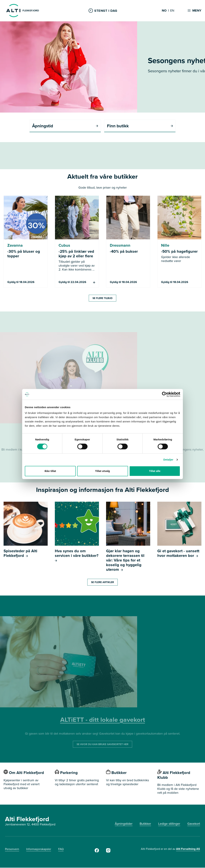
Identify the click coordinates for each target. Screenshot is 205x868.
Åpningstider (124, 824)
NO (164, 11)
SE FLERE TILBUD (102, 298)
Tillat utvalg (102, 471)
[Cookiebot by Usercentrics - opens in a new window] (165, 394)
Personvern (12, 849)
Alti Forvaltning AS (188, 849)
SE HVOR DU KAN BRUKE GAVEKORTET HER (102, 745)
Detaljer (168, 460)
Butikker (145, 824)
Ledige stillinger (169, 824)
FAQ (61, 849)
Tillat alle (155, 471)
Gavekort (194, 824)
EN (172, 11)
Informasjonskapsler (39, 849)
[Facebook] (97, 852)
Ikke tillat (50, 471)
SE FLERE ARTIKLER (102, 583)
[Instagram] (108, 852)
